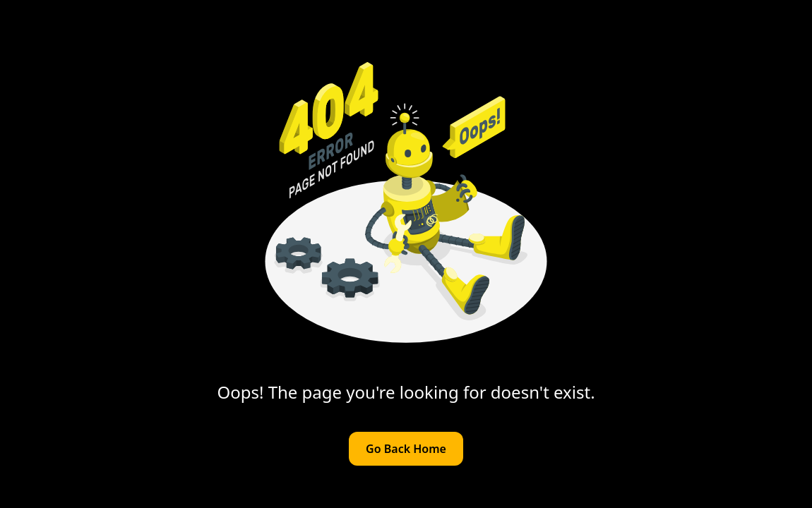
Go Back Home (406, 449)
